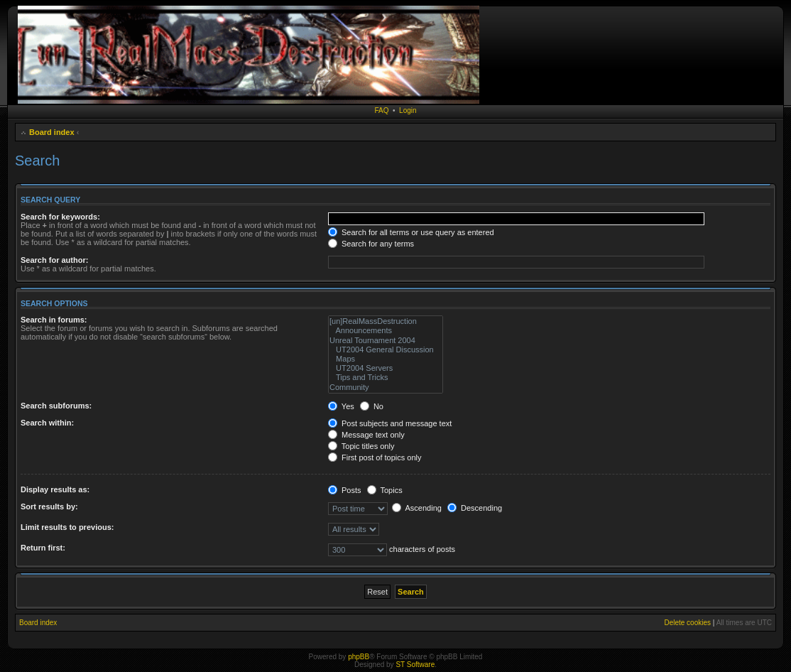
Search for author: (54, 260)
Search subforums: (56, 406)
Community (386, 388)
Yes (341, 406)
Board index (52, 132)
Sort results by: (49, 506)
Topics (385, 490)
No (372, 406)
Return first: (43, 548)
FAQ (381, 110)
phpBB (359, 657)
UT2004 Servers (386, 368)
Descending (475, 508)
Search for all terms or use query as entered (411, 232)
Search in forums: (54, 320)
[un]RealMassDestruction (386, 321)
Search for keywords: (60, 217)
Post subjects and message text (390, 423)
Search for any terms (371, 244)
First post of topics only (375, 457)
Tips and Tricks (386, 378)
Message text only (366, 435)
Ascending (417, 508)
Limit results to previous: (67, 527)
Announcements (386, 331)
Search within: (47, 423)
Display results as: (55, 489)
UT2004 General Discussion (386, 350)
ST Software (415, 665)
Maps (386, 359)
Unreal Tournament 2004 (386, 341)
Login (408, 110)
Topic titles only (361, 446)
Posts (345, 490)
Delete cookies (687, 623)
